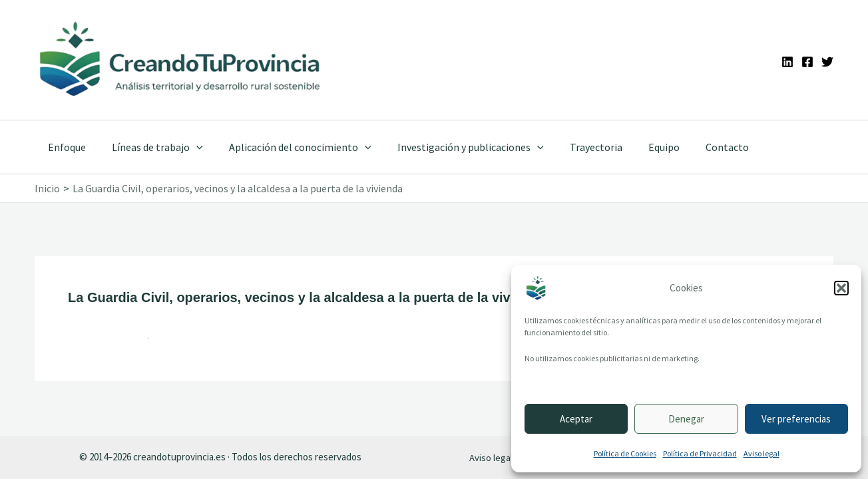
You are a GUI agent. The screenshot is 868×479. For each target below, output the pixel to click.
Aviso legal (761, 453)
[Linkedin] (787, 62)
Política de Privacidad (700, 453)
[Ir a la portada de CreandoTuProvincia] (181, 60)
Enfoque (64, 147)
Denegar (686, 419)
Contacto (696, 147)
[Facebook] (807, 62)
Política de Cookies (625, 453)
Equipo (637, 147)
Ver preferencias (796, 419)
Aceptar (576, 419)
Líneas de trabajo (150, 147)
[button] (841, 288)
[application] (189, 147)
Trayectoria (574, 147)
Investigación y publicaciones (453, 147)
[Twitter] (827, 62)
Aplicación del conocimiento (288, 147)
